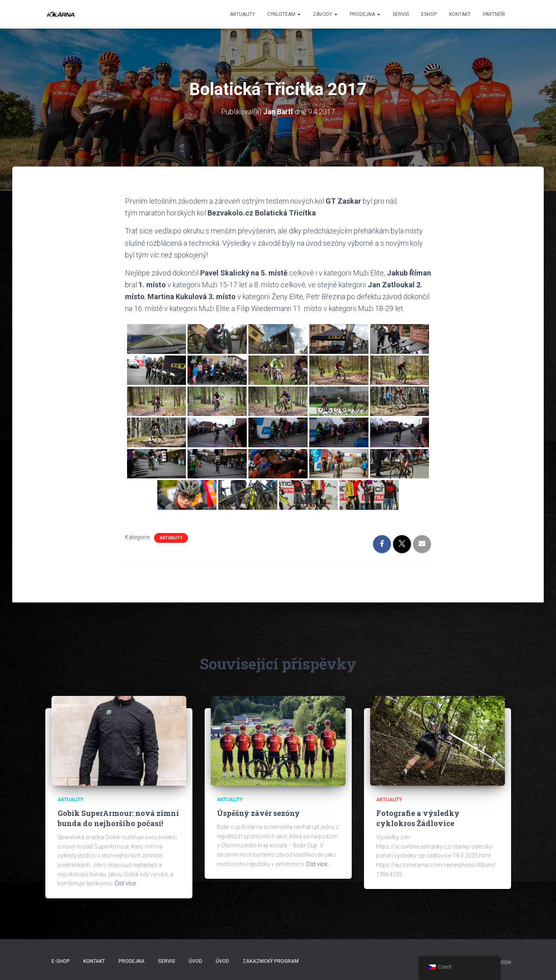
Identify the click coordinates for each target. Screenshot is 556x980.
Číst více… (127, 883)
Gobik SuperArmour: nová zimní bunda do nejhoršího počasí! (118, 818)
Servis (401, 14)
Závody (325, 14)
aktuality (242, 14)
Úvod (195, 961)
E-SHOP (61, 961)
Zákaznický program (271, 961)
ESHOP (429, 14)
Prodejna (365, 14)
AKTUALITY (171, 537)
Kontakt (460, 14)
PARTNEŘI (494, 14)
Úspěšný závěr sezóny (258, 813)
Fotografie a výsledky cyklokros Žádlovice (418, 818)
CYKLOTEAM (284, 14)
